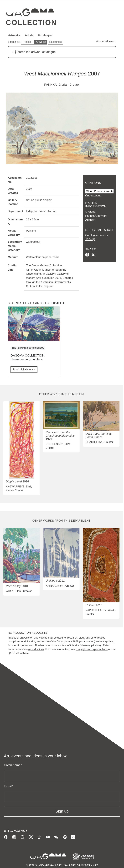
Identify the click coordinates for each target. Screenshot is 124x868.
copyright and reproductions (92, 649)
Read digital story (23, 370)
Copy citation (93, 195)
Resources (55, 42)
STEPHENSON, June (58, 444)
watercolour (33, 242)
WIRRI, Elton (13, 591)
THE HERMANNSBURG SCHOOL (28, 348)
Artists (29, 35)
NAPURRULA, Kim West (100, 610)
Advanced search (106, 41)
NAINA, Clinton (54, 586)
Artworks (14, 35)
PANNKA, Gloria (55, 85)
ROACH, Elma (94, 442)
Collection (31, 22)
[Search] (62, 52)
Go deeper (45, 35)
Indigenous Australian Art (41, 211)
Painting (31, 231)
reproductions (36, 649)
